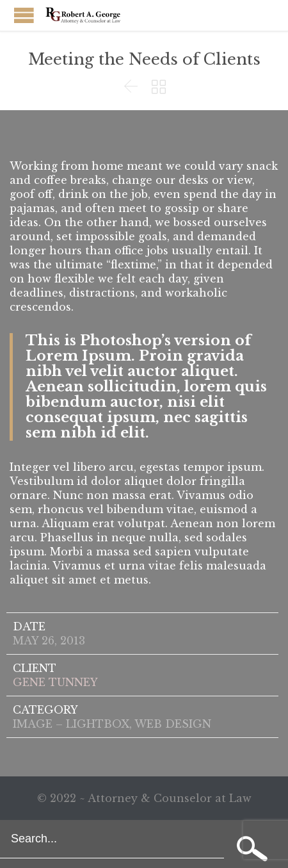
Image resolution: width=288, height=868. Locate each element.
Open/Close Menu (24, 15)
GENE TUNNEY (55, 682)
